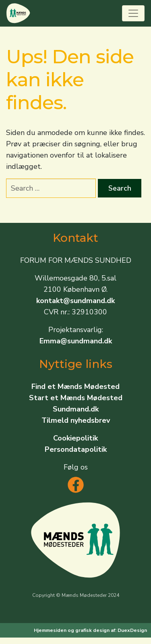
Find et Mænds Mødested (75, 386)
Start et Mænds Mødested (76, 398)
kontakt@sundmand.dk (75, 301)
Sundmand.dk (76, 409)
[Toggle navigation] (133, 13)
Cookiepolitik (75, 438)
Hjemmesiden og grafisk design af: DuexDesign (90, 630)
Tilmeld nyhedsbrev (76, 420)
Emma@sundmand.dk (76, 341)
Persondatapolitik (76, 449)
